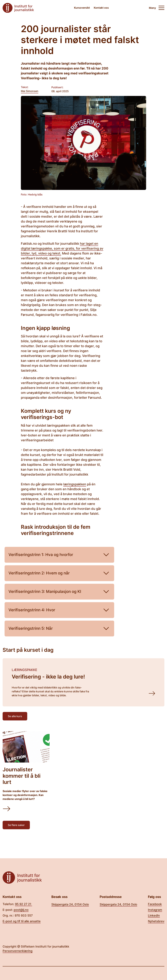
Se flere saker (16, 825)
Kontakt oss (101, 8)
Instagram (155, 910)
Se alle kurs (15, 716)
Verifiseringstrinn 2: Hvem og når (59, 573)
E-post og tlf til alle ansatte (22, 921)
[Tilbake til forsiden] (18, 8)
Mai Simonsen (30, 91)
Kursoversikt (82, 8)
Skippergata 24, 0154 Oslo (70, 904)
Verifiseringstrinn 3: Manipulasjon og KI (59, 592)
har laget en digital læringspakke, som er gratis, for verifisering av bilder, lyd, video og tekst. (62, 248)
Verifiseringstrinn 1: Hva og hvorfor (59, 555)
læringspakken (75, 484)
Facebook (155, 904)
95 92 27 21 (24, 904)
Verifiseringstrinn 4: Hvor (59, 610)
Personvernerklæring (18, 951)
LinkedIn (154, 915)
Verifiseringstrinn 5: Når (59, 629)
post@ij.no (21, 910)
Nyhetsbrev (156, 921)
